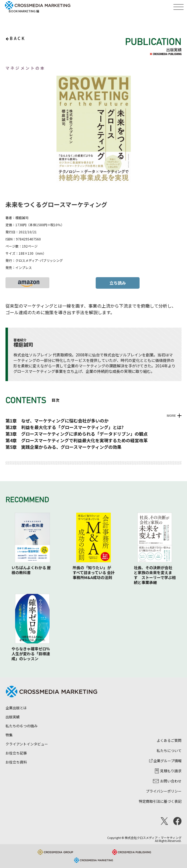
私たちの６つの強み (22, 726)
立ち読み (118, 283)
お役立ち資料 (16, 762)
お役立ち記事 (16, 753)
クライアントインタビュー (27, 744)
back (18, 38)
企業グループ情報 (165, 761)
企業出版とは (16, 708)
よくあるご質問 (169, 740)
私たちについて (169, 751)
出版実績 (13, 717)
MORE (171, 416)
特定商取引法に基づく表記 (160, 801)
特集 (9, 735)
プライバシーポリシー (164, 791)
